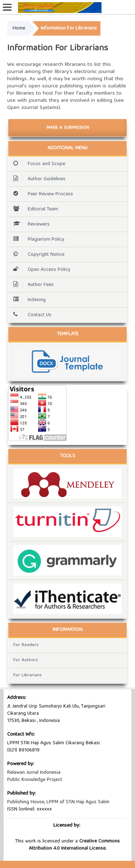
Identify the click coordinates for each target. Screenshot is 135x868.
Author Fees (32, 285)
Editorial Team (34, 209)
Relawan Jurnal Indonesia (34, 773)
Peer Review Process (41, 194)
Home (19, 28)
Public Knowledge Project (35, 780)
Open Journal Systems (33, 108)
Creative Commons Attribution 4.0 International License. (74, 845)
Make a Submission (68, 128)
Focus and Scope (37, 164)
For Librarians (28, 675)
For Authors (26, 660)
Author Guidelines (38, 179)
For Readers (26, 645)
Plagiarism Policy (37, 240)
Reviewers (30, 224)
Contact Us (31, 315)
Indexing (28, 300)
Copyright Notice (37, 255)
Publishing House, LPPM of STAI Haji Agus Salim (58, 802)
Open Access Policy (40, 270)
